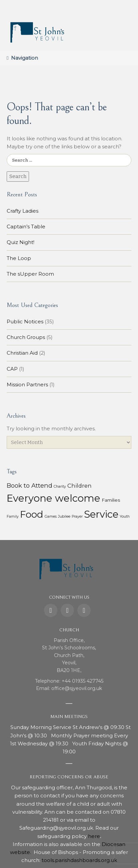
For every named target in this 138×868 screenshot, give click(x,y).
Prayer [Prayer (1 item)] (77, 516)
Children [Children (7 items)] (79, 486)
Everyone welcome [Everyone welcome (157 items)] (53, 498)
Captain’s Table (26, 226)
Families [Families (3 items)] (111, 500)
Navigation (24, 58)
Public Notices (25, 321)
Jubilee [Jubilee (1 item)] (64, 516)
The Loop (19, 258)
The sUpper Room (30, 274)
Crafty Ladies (22, 211)
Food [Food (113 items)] (32, 514)
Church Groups (26, 337)
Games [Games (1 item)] (51, 516)
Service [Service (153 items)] (101, 514)
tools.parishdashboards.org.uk (79, 860)
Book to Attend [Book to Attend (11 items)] (29, 485)
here (94, 836)
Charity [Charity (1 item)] (60, 486)
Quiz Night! (20, 242)
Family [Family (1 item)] (13, 516)
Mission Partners (27, 384)
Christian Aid (22, 353)
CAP (12, 369)
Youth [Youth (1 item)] (125, 516)
